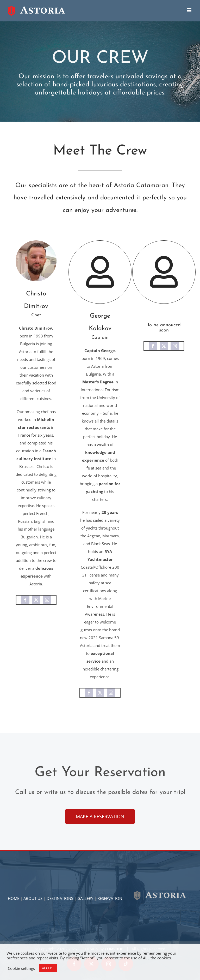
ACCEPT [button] (48, 968)
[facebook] (25, 600)
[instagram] (47, 600)
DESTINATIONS (60, 898)
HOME (14, 898)
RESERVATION (110, 898)
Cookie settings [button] (21, 968)
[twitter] (36, 600)
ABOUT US (33, 898)
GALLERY (85, 898)
